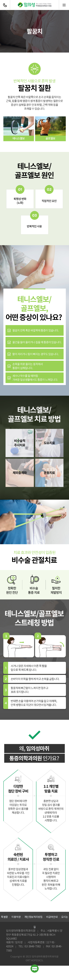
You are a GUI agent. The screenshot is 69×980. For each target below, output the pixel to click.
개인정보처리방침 (33, 917)
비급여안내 (52, 917)
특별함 (4, 917)
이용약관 (16, 917)
